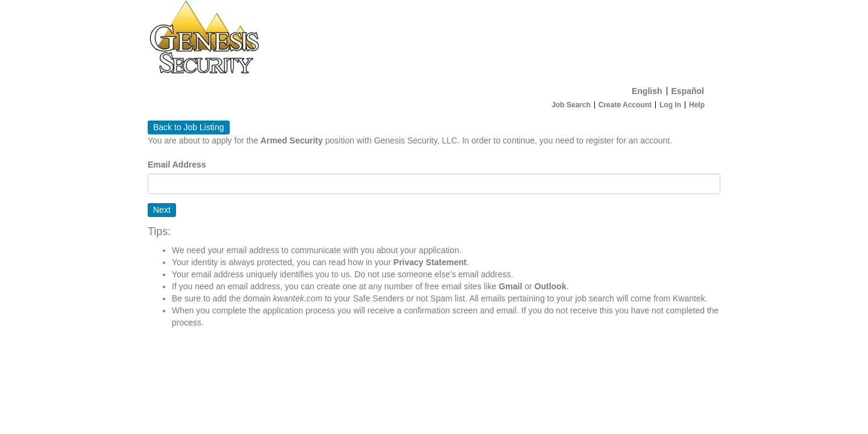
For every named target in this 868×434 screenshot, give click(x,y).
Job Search (571, 105)
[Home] (434, 40)
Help (697, 105)
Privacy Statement (430, 262)
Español (688, 91)
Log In (670, 105)
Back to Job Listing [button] (189, 127)
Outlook (551, 286)
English (647, 91)
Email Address (177, 165)
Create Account (625, 105)
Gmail (510, 286)
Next (162, 210)
